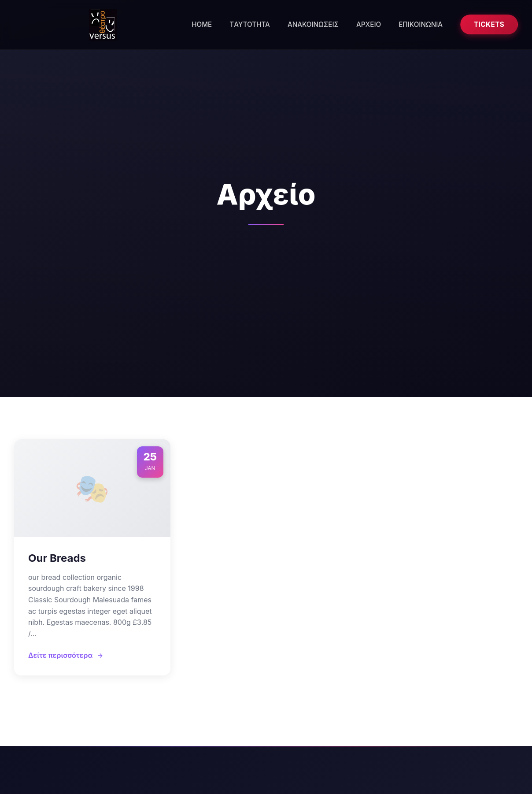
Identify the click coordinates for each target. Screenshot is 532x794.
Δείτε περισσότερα (66, 655)
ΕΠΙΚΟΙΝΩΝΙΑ (421, 24)
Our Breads (57, 558)
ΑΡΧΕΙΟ (369, 24)
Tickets (489, 24)
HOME (202, 24)
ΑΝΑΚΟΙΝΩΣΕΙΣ (313, 24)
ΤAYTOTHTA (250, 24)
